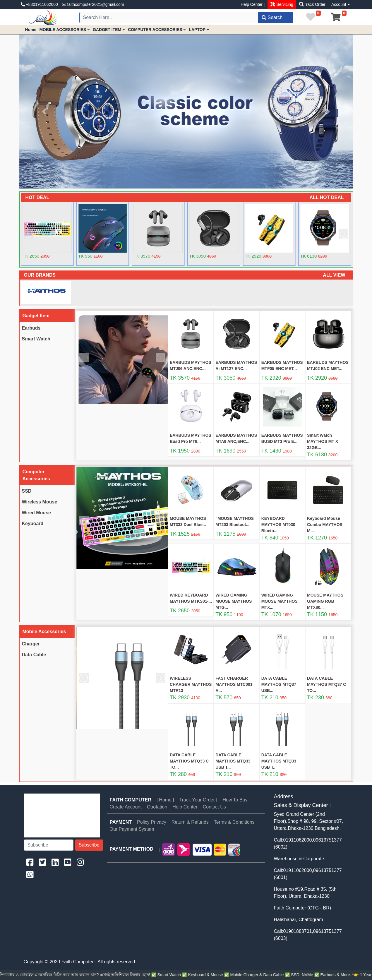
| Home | (165, 800)
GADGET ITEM (109, 30)
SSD (27, 491)
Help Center (185, 807)
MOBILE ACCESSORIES (65, 30)
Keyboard (33, 524)
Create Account (126, 807)
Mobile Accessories (44, 632)
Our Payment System (132, 829)
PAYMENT (121, 822)
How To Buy (235, 800)
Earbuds (31, 328)
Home (31, 30)
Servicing (284, 4)
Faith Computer (131, 800)
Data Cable (34, 655)
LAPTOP (199, 30)
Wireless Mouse (40, 502)
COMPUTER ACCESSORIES (157, 30)
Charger (31, 644)
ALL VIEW (334, 275)
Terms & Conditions (234, 822)
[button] (44, 112)
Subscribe (89, 845)
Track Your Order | (198, 800)
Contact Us (214, 807)
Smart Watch (36, 339)
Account (341, 4)
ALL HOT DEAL (326, 197)
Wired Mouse (36, 513)
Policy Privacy (152, 822)
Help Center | (253, 4)
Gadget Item (36, 316)
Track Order (315, 4)
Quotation (157, 807)
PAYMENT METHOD (132, 849)
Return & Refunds (190, 822)
